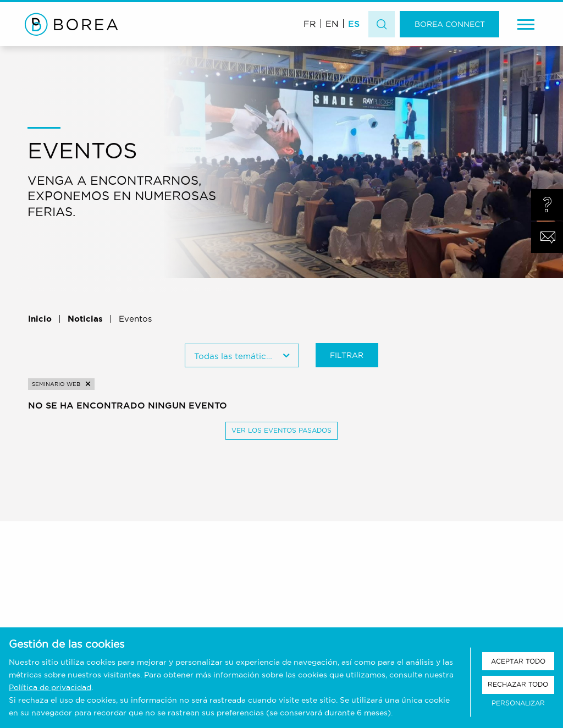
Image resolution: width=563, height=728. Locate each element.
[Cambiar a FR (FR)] (310, 23)
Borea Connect (450, 24)
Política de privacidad (50, 687)
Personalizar (518, 703)
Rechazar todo (518, 684)
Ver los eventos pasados (281, 430)
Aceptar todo (518, 661)
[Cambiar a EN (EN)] (332, 23)
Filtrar (347, 355)
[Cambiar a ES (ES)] (354, 23)
